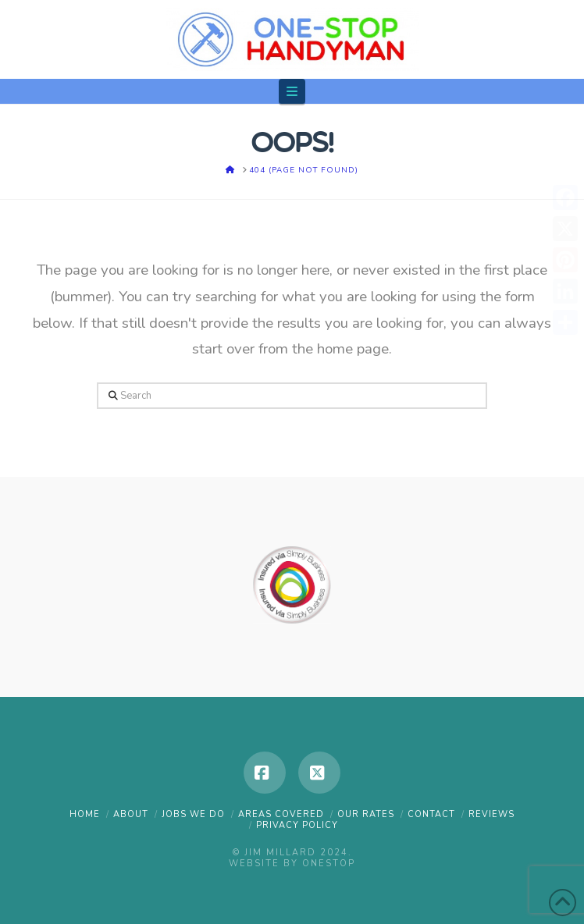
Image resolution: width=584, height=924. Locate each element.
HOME (85, 814)
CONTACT (431, 814)
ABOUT (131, 814)
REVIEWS (491, 814)
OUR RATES (366, 814)
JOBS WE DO (193, 814)
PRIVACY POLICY (297, 825)
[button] (292, 91)
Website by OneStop (292, 864)
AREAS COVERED (281, 814)
